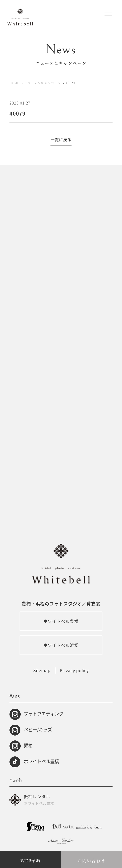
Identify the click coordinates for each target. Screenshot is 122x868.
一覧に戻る (61, 139)
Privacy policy (74, 670)
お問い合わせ (91, 861)
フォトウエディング (44, 713)
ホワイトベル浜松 (61, 645)
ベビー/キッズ (38, 729)
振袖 (28, 745)
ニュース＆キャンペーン (42, 83)
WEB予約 (31, 861)
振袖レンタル (68, 800)
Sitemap (42, 670)
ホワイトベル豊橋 (61, 621)
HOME (14, 83)
